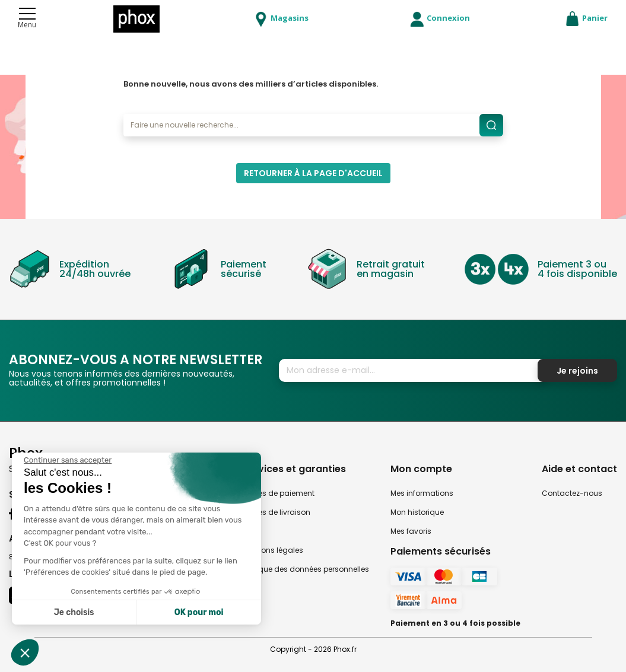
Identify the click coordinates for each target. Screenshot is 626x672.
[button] (25, 652)
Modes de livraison (276, 512)
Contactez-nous (572, 493)
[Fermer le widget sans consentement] (68, 460)
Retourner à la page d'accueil (313, 173)
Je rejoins (577, 371)
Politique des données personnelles (306, 569)
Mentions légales (273, 550)
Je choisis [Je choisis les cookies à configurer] (74, 612)
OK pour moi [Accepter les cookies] (199, 612)
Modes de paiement (278, 493)
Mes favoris (411, 531)
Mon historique (417, 512)
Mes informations (422, 493)
